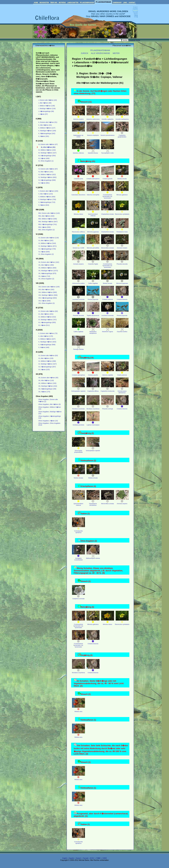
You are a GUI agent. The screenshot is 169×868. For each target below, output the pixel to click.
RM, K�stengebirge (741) (48, 224)
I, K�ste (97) (43, 114)
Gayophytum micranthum (93, 502)
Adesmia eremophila (93, 193)
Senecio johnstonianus (108, 133)
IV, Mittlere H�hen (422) (47, 175)
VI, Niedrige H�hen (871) (47, 246)
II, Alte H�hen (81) (45, 125)
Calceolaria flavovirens (78, 193)
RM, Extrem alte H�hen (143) (49, 213)
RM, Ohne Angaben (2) (47, 230)
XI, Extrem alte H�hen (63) (48, 355)
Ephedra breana (93, 151)
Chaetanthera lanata (108, 212)
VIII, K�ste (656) (44, 301)
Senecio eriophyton (93, 133)
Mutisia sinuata (122, 177)
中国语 (98, 858)
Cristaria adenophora (93, 177)
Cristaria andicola (108, 297)
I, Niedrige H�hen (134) (47, 109)
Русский (86, 858)
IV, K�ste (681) (44, 183)
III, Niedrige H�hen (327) (47, 153)
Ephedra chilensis (78, 151)
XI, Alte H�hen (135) (46, 358)
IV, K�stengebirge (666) (47, 180)
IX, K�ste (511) (44, 325)
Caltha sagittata (93, 281)
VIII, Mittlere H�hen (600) (48, 292)
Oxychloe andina (122, 329)
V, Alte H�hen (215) (46, 194)
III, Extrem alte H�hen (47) (48, 144)
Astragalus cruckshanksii (78, 557)
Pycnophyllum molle (108, 151)
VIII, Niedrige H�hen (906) (48, 295)
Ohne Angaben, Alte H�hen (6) (50, 404)
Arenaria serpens (78, 262)
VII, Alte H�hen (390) (46, 265)
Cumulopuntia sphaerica (78, 530)
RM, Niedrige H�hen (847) (48, 222)
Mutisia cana (78, 709)
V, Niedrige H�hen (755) (47, 199)
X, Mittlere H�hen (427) (47, 339)
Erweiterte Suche (134, 40)
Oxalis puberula (122, 373)
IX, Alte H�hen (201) (46, 314)
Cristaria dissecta (122, 297)
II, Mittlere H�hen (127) (47, 128)
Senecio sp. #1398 (78, 246)
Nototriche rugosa (108, 329)
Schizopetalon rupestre (78, 389)
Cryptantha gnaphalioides (122, 134)
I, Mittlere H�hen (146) (47, 106)
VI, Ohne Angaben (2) (46, 254)
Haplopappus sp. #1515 (78, 134)
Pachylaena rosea (122, 230)
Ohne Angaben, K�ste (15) (48, 421)
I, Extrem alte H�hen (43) (48, 100)
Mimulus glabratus (122, 193)
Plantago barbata (78, 347)
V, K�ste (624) (44, 205)
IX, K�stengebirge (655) (47, 322)
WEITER (116, 53)
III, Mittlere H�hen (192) (47, 150)
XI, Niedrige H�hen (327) (47, 364)
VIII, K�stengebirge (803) (48, 298)
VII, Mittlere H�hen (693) (47, 268)
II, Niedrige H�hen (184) (47, 131)
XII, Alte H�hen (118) (46, 380)
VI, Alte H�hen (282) (46, 240)
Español (72, 858)
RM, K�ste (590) (45, 227)
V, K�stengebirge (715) (47, 202)
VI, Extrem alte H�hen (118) (49, 238)
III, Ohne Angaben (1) (46, 161)
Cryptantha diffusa (93, 389)
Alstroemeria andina (78, 281)
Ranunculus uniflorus (78, 230)
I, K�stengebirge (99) (46, 111)
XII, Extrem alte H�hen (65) (48, 378)
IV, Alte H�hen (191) (46, 172)
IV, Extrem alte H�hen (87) (48, 169)
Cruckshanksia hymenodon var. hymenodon (108, 194)
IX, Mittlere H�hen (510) (47, 317)
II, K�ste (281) (44, 136)
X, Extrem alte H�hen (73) (48, 333)
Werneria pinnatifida (93, 246)
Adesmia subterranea (93, 117)
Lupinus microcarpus (93, 423)
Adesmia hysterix (78, 117)
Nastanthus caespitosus (93, 330)
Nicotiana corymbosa (93, 407)
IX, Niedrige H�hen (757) (47, 320)
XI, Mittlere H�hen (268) (47, 361)
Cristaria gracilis (108, 177)
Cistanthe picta (78, 177)
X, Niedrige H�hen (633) (47, 342)
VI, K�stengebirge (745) (47, 249)
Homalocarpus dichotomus (122, 390)
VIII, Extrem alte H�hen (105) (49, 287)
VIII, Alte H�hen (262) (46, 290)
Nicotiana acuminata (78, 407)
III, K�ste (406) (44, 158)
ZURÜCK (85, 53)
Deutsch (79, 858)
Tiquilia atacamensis (93, 313)
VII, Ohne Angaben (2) (46, 279)
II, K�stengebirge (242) (47, 133)
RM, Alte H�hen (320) (46, 216)
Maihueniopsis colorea (93, 556)
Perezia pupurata (93, 297)
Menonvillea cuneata (108, 246)
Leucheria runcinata (78, 297)
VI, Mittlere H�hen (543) (47, 243)
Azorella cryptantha (108, 117)
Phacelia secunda (122, 262)
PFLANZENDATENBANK (100, 50)
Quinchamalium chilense (93, 213)
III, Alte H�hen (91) (48, 147)
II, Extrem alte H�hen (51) (48, 122)
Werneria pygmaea (93, 230)
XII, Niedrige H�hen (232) (48, 386)
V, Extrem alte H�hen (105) (48, 191)
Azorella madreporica (122, 117)
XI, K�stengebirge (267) (47, 367)
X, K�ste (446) (44, 347)
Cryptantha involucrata (107, 389)
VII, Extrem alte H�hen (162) (49, 262)
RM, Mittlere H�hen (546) (48, 219)
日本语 (104, 858)
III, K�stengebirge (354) (47, 156)
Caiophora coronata (78, 596)
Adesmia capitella (108, 373)
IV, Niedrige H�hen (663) (47, 177)
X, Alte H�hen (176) (46, 336)
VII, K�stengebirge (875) (47, 273)
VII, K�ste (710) (44, 276)
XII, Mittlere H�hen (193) (47, 383)
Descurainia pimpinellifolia (78, 449)
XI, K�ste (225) (44, 370)
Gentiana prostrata (78, 423)
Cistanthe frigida (93, 262)
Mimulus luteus (78, 212)
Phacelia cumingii (108, 407)
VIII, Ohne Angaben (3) (46, 303)
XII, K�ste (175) (44, 392)
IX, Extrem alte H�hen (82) (48, 311)
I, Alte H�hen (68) (45, 103)
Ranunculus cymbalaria (122, 212)
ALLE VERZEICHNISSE (100, 53)
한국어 (92, 858)
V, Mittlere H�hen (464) (47, 197)
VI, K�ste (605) (44, 252)
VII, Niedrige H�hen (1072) (48, 271)
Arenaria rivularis (122, 246)
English (65, 858)
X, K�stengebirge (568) (47, 345)
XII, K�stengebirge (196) (47, 389)
